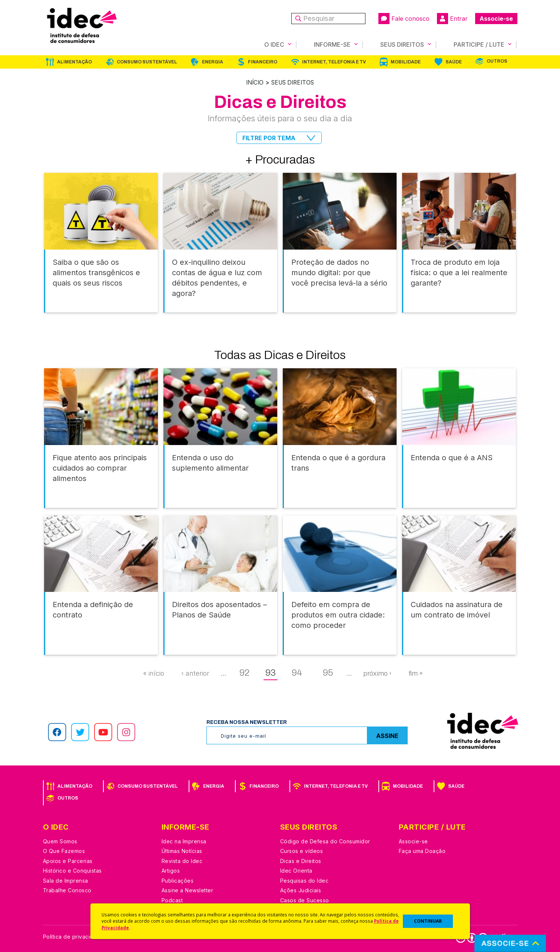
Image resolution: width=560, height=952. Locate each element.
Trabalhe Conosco (67, 890)
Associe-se (496, 19)
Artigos (171, 870)
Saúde (454, 62)
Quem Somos (60, 841)
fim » (416, 673)
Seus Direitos (293, 82)
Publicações (178, 880)
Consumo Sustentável (147, 62)
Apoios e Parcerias (68, 861)
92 (244, 672)
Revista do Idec (182, 861)
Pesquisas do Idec (304, 880)
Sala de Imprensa (66, 880)
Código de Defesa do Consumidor (325, 841)
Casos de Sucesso (305, 900)
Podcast (172, 900)
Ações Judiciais (301, 890)
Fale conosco (404, 19)
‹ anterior (195, 673)
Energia (213, 62)
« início (154, 673)
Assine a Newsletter (188, 890)
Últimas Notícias (182, 851)
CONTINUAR (428, 921)
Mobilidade (406, 62)
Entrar (452, 19)
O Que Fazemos (64, 851)
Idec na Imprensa (184, 841)
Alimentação (74, 62)
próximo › (377, 673)
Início (253, 82)
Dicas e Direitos (301, 861)
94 (297, 672)
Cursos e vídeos (302, 851)
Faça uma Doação (422, 851)
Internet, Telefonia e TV (334, 62)
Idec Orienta (296, 870)
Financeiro (263, 62)
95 (328, 672)
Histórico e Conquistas (72, 870)
